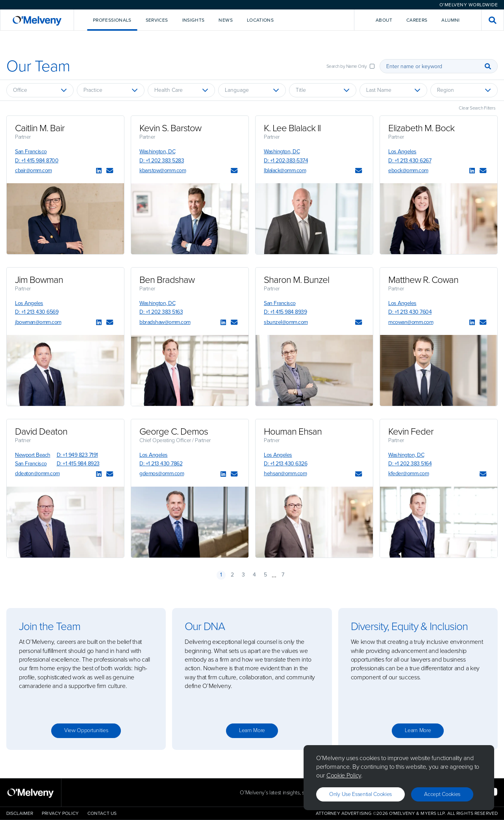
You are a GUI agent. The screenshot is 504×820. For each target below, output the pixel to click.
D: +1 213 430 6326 (285, 464)
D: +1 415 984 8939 (285, 312)
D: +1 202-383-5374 (286, 161)
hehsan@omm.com (285, 473)
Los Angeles (402, 152)
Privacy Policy (60, 813)
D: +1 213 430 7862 (161, 464)
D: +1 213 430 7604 (410, 312)
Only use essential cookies (360, 794)
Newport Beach (33, 455)
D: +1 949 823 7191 (77, 455)
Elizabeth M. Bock (421, 128)
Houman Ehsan (293, 431)
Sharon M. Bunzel (296, 280)
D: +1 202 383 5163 (161, 312)
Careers (417, 20)
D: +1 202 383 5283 (162, 161)
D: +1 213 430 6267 (410, 161)
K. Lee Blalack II (292, 128)
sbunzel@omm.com (286, 322)
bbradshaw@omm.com (165, 322)
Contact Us (102, 813)
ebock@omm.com (408, 170)
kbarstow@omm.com (163, 170)
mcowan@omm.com (411, 322)
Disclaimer (20, 813)
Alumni (450, 20)
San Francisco (31, 152)
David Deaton (41, 431)
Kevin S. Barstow (170, 128)
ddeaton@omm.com (37, 473)
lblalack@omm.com (285, 170)
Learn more (252, 730)
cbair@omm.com (33, 170)
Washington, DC (157, 152)
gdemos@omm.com (162, 473)
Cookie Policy (344, 775)
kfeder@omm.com (409, 473)
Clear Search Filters (477, 108)
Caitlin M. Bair (40, 128)
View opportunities (86, 730)
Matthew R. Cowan (423, 280)
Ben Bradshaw (167, 280)
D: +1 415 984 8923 (78, 464)
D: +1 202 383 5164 (410, 464)
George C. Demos (174, 431)
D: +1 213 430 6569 (37, 312)
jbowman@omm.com (38, 322)
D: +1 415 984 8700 (37, 161)
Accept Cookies (442, 794)
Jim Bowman (39, 280)
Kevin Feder (411, 431)
